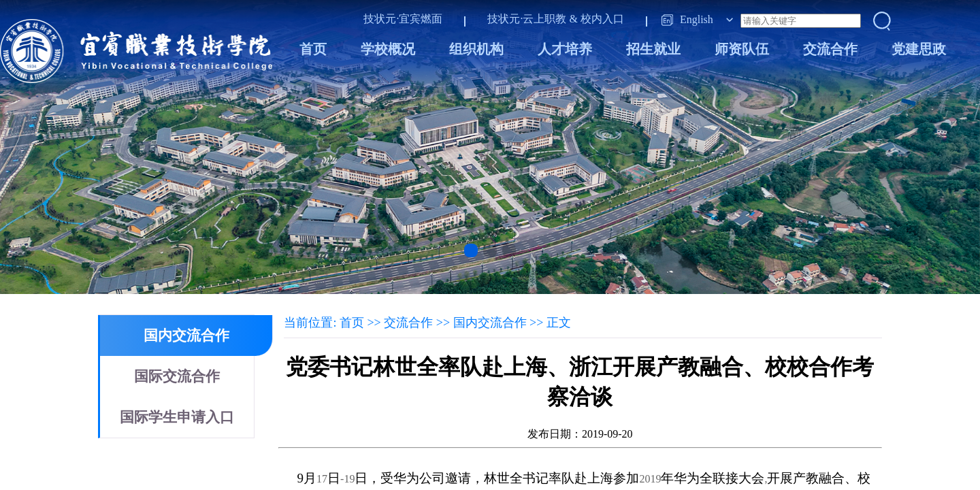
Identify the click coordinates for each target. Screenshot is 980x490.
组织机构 (476, 49)
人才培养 (565, 49)
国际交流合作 (177, 376)
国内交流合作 (186, 336)
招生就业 (653, 49)
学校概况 (388, 49)
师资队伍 (742, 49)
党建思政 (919, 49)
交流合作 (830, 49)
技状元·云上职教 (527, 19)
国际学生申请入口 (177, 417)
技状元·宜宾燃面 (403, 19)
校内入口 (602, 19)
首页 (313, 49)
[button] (471, 250)
